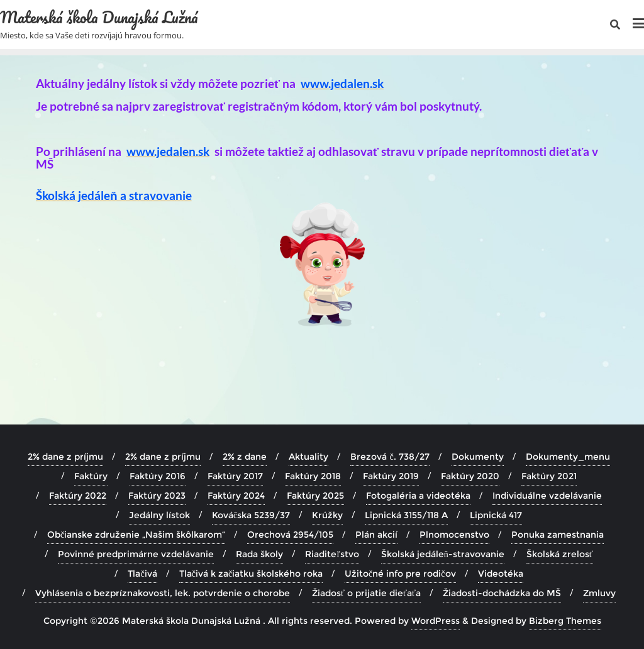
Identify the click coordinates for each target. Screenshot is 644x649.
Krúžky (327, 515)
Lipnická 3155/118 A (406, 515)
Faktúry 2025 (315, 496)
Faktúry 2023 (157, 496)
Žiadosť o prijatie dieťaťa (366, 593)
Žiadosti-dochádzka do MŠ (502, 593)
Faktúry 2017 (235, 476)
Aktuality (308, 457)
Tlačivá (142, 574)
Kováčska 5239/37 (251, 515)
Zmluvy (599, 593)
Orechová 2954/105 (290, 535)
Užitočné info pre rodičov (400, 574)
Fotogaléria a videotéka (418, 496)
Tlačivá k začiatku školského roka (251, 574)
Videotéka (501, 574)
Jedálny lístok (159, 515)
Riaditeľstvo (332, 554)
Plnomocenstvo (454, 535)
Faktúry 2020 (470, 476)
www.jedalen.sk (342, 83)
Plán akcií (376, 535)
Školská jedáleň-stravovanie (443, 554)
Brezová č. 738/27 (390, 457)
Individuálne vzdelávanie (547, 496)
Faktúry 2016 (158, 476)
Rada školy (259, 554)
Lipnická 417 (496, 515)
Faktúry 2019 (391, 476)
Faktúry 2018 (313, 476)
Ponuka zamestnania (558, 535)
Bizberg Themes (565, 621)
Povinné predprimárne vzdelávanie (136, 554)
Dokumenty (478, 457)
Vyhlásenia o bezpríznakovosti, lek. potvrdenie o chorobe (163, 593)
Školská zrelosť (560, 554)
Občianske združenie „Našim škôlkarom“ (136, 535)
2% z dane (245, 457)
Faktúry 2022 (78, 496)
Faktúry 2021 (549, 476)
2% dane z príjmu (65, 457)
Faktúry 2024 (236, 496)
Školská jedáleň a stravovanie (114, 195)
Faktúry (91, 476)
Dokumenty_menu (568, 457)
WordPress (436, 621)
